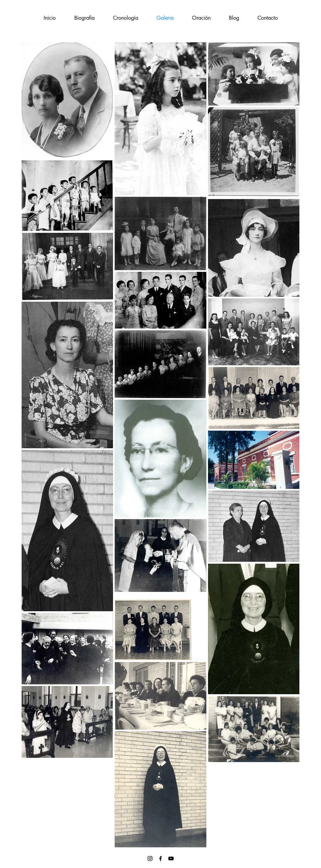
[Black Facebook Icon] (160, 858)
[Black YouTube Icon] (171, 858)
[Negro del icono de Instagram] (150, 858)
